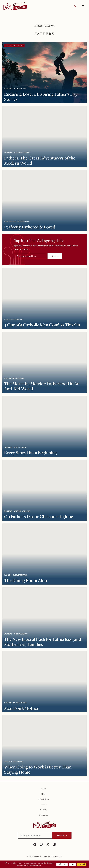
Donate (44, 804)
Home (44, 789)
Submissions (44, 799)
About (44, 794)
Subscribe (60, 835)
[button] (75, 6)
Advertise (44, 810)
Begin (54, 256)
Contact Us (44, 815)
